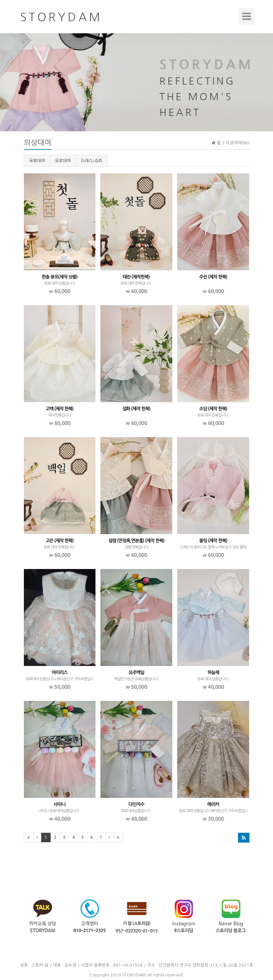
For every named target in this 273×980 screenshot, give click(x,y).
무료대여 (37, 161)
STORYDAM (134, 975)
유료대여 (63, 161)
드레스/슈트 (92, 161)
